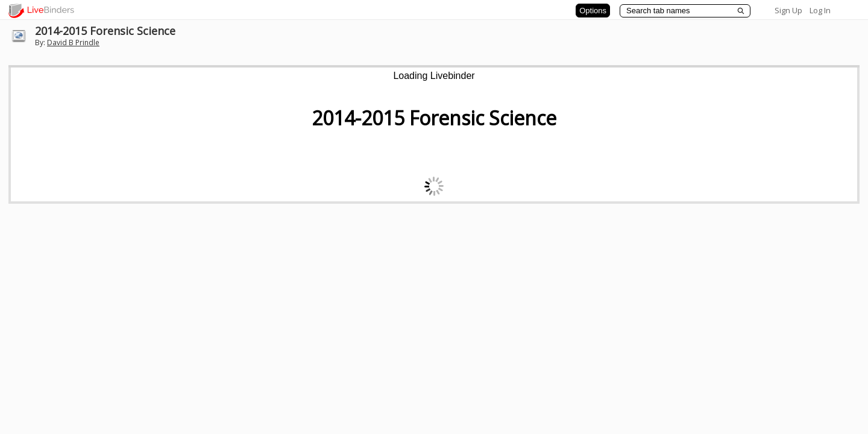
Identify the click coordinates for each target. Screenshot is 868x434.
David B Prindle (73, 42)
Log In (820, 10)
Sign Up (788, 10)
